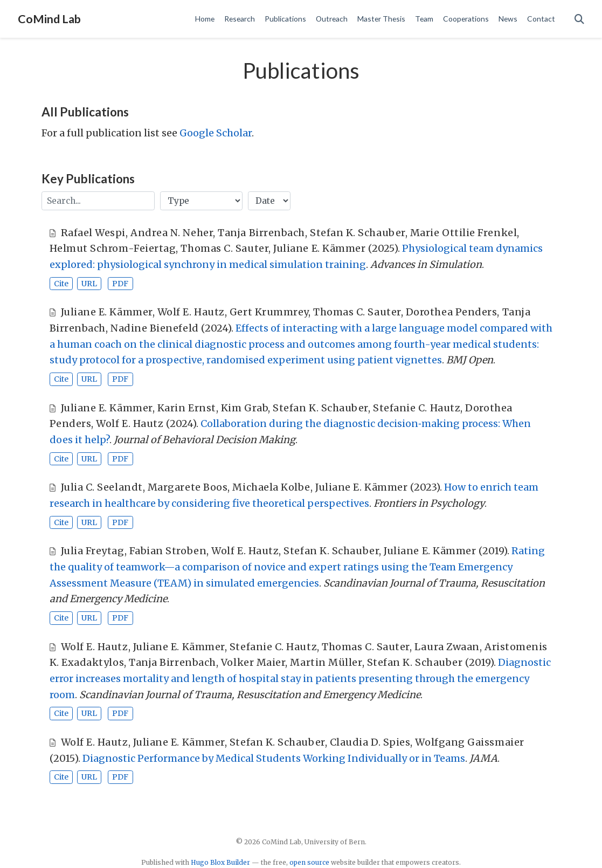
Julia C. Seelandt (102, 487)
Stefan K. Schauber (358, 233)
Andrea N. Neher (172, 233)
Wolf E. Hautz (191, 312)
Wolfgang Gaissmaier (469, 742)
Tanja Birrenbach (261, 233)
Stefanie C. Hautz (417, 408)
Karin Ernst (187, 408)
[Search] (579, 19)
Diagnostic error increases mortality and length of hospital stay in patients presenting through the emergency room (300, 678)
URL (89, 284)
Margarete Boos (188, 487)
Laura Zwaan (447, 647)
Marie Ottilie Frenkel (463, 233)
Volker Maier (253, 662)
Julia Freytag (93, 551)
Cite (61, 284)
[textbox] (98, 201)
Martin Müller (326, 662)
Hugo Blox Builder (220, 862)
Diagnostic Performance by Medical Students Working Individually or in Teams (274, 758)
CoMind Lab (49, 19)
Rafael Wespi (93, 233)
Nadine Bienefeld (155, 328)
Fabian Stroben (168, 551)
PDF (120, 284)
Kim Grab (244, 408)
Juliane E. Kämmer (319, 248)
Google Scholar (216, 133)
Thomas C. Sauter (224, 248)
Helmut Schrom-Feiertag (113, 248)
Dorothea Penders (452, 312)
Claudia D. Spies (370, 742)
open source (309, 862)
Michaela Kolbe (271, 487)
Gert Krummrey (269, 312)
